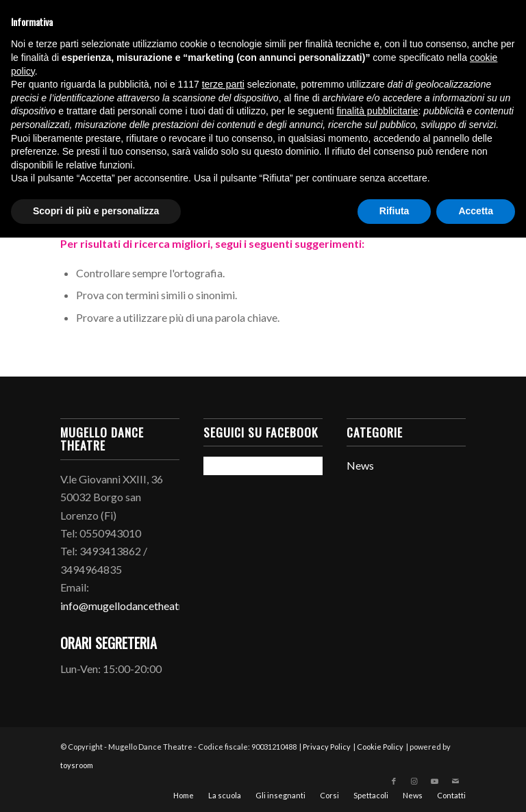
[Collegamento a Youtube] (435, 781)
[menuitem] (184, 796)
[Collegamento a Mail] (455, 781)
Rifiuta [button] (394, 211)
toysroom (77, 765)
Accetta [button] (476, 211)
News (360, 465)
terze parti (223, 84)
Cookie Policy (380, 747)
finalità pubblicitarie (377, 111)
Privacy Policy (327, 747)
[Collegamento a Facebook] (394, 781)
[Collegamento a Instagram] (414, 781)
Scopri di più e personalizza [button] (96, 211)
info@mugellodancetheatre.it (129, 606)
